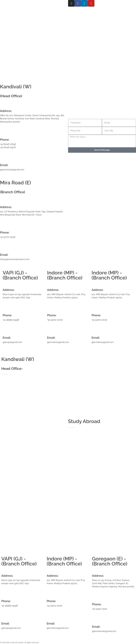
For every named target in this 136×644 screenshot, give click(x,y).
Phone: (5, 232)
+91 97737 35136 (8, 237)
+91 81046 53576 (8, 147)
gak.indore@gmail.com (58, 342)
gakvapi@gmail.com (12, 342)
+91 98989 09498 (11, 320)
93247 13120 (101, 609)
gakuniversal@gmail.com (12, 170)
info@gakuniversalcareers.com (15, 259)
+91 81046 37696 (8, 144)
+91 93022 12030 (55, 320)
